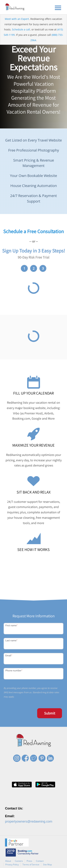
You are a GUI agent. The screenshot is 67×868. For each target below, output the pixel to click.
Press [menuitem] (29, 861)
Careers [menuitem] (19, 861)
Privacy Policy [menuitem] (12, 865)
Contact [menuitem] (40, 861)
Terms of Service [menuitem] (31, 865)
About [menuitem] (8, 861)
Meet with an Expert (17, 19)
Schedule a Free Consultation (33, 231)
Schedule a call (21, 29)
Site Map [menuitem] (47, 865)
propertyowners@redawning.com (29, 821)
